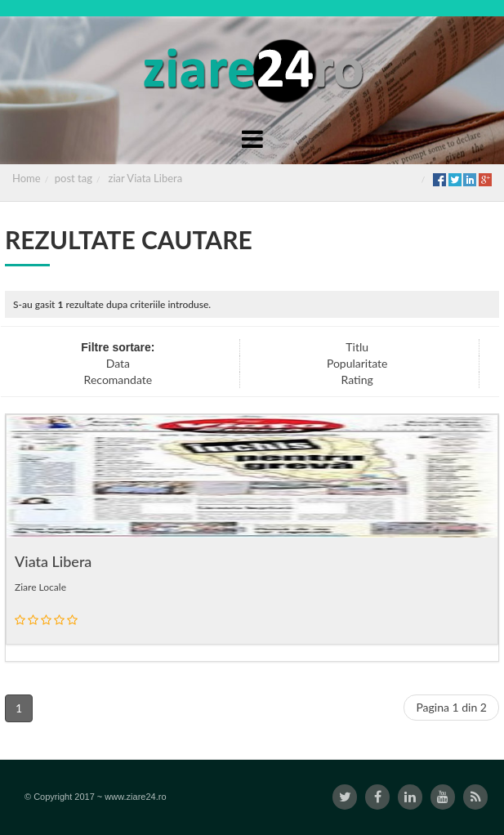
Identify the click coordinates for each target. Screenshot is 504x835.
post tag (74, 178)
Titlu (357, 347)
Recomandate (118, 380)
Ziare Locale (40, 587)
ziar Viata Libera (146, 178)
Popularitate (357, 363)
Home (27, 178)
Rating (357, 380)
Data (118, 363)
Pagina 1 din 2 (451, 707)
